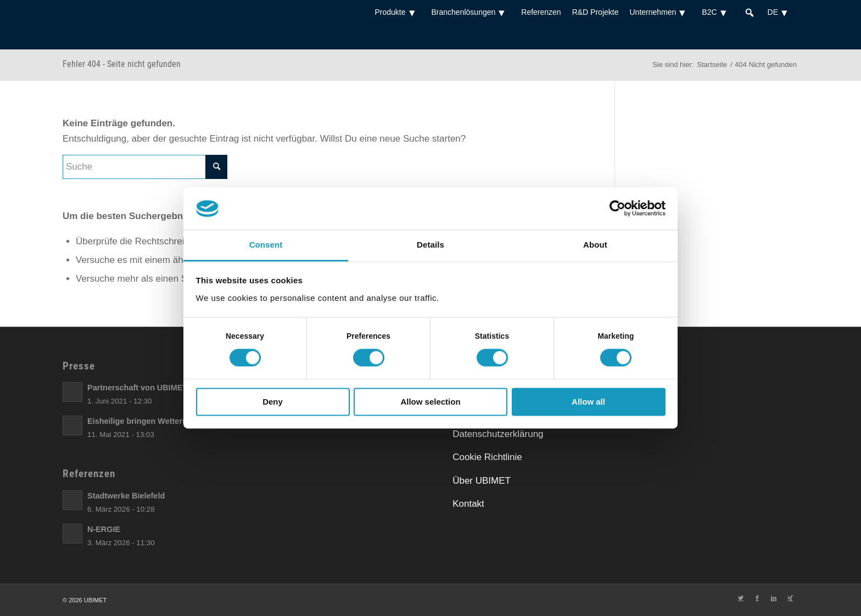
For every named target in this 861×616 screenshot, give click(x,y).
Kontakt (468, 504)
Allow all (588, 402)
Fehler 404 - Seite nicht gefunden (122, 64)
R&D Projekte (596, 12)
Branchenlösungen (471, 12)
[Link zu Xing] (790, 598)
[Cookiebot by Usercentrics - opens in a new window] (617, 209)
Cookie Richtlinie (487, 457)
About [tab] (595, 245)
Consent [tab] (266, 245)
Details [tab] (431, 245)
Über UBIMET (482, 481)
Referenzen (541, 12)
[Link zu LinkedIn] (774, 598)
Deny (273, 402)
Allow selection (430, 402)
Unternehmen (660, 12)
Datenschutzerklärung (498, 434)
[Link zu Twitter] (741, 598)
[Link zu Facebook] (757, 598)
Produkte (397, 12)
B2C (717, 12)
